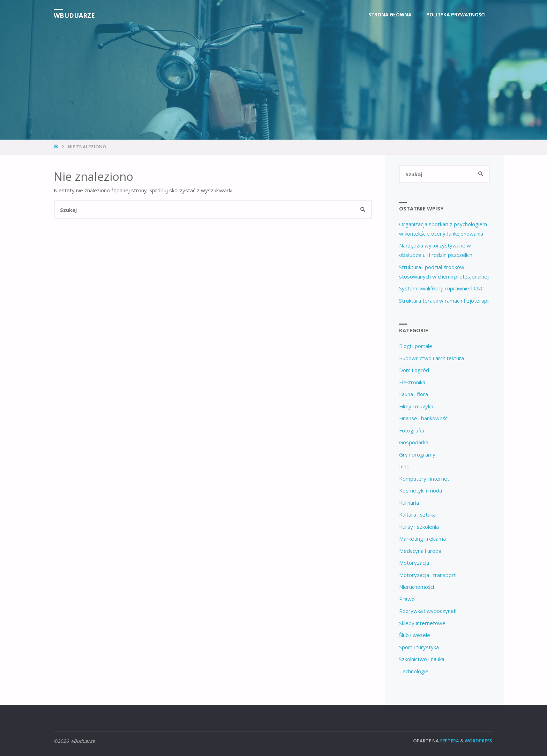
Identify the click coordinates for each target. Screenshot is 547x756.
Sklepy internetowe (422, 623)
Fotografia (412, 430)
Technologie (414, 671)
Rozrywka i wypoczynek (428, 611)
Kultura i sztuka (417, 514)
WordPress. (479, 741)
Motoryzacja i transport (428, 575)
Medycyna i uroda (420, 551)
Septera (449, 741)
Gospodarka (414, 442)
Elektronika (412, 382)
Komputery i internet (424, 479)
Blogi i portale (416, 346)
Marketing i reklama (422, 539)
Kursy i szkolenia (419, 527)
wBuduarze (74, 15)
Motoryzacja (414, 563)
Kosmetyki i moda (421, 490)
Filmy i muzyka (416, 406)
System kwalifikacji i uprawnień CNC (441, 288)
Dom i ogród (414, 370)
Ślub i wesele (415, 635)
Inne (404, 466)
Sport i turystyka (419, 647)
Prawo (407, 599)
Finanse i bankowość (423, 418)
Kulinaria (409, 503)
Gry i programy (417, 454)
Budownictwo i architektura (432, 358)
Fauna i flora (414, 394)
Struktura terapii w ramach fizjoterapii (444, 301)
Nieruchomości (417, 587)
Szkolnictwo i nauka (422, 659)
